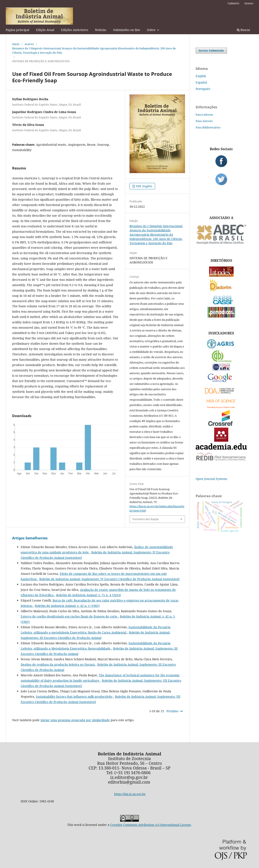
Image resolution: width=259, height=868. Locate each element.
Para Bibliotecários (208, 127)
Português (203, 89)
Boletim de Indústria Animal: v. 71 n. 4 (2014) (89, 595)
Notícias (101, 30)
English (201, 76)
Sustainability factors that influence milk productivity (75, 697)
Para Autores (204, 121)
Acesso (249, 3)
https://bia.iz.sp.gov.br (130, 794)
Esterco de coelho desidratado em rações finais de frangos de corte (69, 616)
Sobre (152, 30)
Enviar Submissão (211, 50)
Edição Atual (45, 30)
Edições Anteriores (75, 30)
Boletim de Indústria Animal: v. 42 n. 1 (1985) (67, 606)
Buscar (244, 30)
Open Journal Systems (211, 479)
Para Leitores (204, 115)
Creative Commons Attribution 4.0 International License (151, 825)
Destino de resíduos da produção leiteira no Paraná (58, 664)
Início (16, 44)
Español (201, 82)
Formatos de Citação (146, 519)
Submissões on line (127, 30)
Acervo (29, 44)
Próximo (172, 711)
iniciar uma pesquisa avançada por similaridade (75, 720)
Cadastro (234, 3)
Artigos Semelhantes (30, 538)
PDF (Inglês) (144, 186)
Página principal (17, 30)
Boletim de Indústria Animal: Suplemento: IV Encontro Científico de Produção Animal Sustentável (109, 579)
